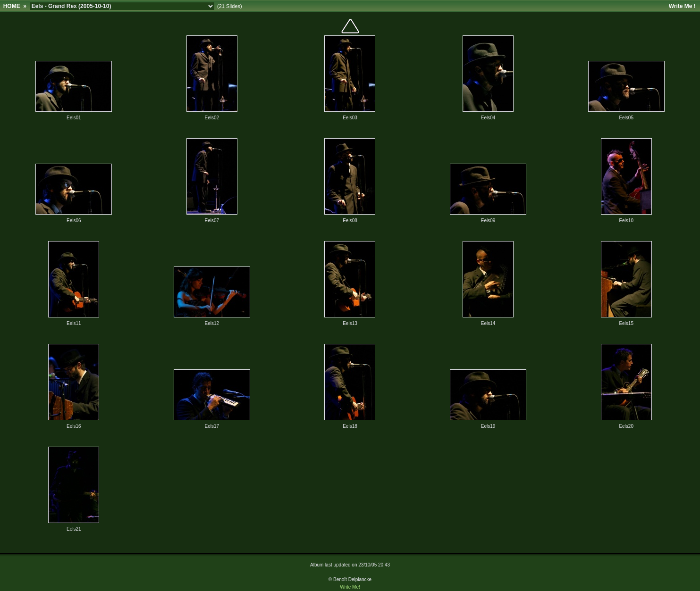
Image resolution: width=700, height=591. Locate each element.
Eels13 (350, 323)
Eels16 (74, 426)
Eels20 (626, 426)
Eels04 (488, 118)
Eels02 (212, 118)
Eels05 (626, 118)
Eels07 (212, 221)
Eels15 (626, 323)
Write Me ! (682, 6)
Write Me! (350, 587)
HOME (12, 6)
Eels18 (350, 426)
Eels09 (488, 221)
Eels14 (488, 323)
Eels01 (74, 118)
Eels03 (350, 118)
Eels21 (74, 529)
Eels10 (626, 221)
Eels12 (212, 323)
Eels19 (488, 426)
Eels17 (212, 426)
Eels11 (74, 323)
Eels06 (74, 221)
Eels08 (350, 221)
